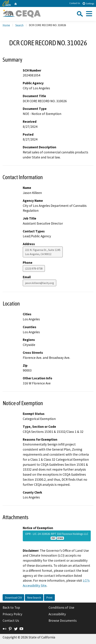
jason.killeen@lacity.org (40, 283)
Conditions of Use (61, 607)
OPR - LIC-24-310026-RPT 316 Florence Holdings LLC (57, 536)
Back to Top (11, 607)
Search (19, 25)
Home (6, 25)
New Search (34, 598)
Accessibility (57, 614)
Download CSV (13, 598)
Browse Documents (63, 620)
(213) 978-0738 (34, 268)
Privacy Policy (12, 614)
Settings (88, 3)
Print (49, 598)
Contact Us (75, 3)
